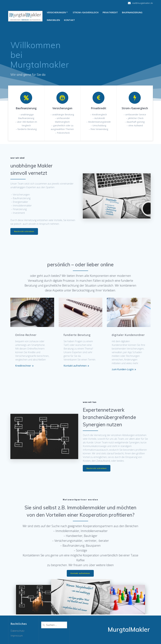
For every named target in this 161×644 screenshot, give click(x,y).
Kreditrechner (23, 366)
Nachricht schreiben (24, 232)
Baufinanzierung (132, 12)
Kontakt (69, 20)
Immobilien (53, 20)
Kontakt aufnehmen (75, 366)
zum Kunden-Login (123, 370)
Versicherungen (56, 12)
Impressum (17, 636)
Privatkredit (110, 12)
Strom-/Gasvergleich (86, 12)
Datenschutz (17, 631)
